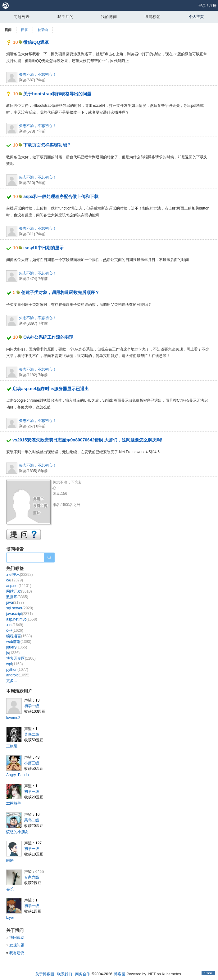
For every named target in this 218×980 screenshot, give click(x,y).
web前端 (19, 642)
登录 (202, 6)
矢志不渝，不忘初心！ (38, 75)
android (18, 675)
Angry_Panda (18, 775)
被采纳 (43, 30)
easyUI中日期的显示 (43, 248)
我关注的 (66, 17)
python (17, 670)
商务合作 (83, 974)
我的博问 (109, 17)
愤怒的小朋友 (17, 832)
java (15, 603)
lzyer (10, 918)
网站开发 (19, 591)
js (13, 653)
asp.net (19, 586)
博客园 (120, 974)
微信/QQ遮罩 (36, 42)
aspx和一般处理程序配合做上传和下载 (61, 196)
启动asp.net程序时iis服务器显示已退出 (51, 389)
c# (15, 580)
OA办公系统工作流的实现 (48, 337)
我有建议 (17, 953)
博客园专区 (21, 658)
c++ (15, 630)
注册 (213, 6)
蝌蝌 (10, 860)
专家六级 (32, 877)
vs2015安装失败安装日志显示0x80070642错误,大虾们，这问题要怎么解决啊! (87, 440)
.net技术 (19, 575)
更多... (11, 681)
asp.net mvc (22, 619)
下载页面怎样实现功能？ (47, 145)
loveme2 (13, 718)
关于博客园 (45, 974)
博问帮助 (17, 937)
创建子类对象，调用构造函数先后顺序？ (60, 292)
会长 (10, 889)
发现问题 (17, 945)
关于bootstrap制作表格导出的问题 (57, 94)
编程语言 (19, 636)
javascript (19, 614)
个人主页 (196, 17)
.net (15, 625)
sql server (20, 608)
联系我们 (65, 974)
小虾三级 (32, 763)
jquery (17, 647)
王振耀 (12, 746)
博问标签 (152, 17)
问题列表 (22, 17)
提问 (8, 30)
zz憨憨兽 (14, 803)
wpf (14, 664)
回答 (25, 30)
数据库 (17, 597)
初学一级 (32, 706)
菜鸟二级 (32, 734)
